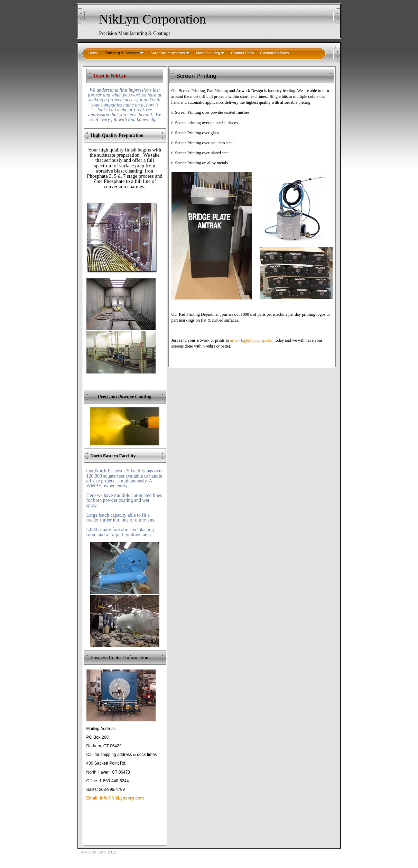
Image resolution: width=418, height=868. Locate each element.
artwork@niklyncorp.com (252, 340)
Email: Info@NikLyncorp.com (115, 798)
